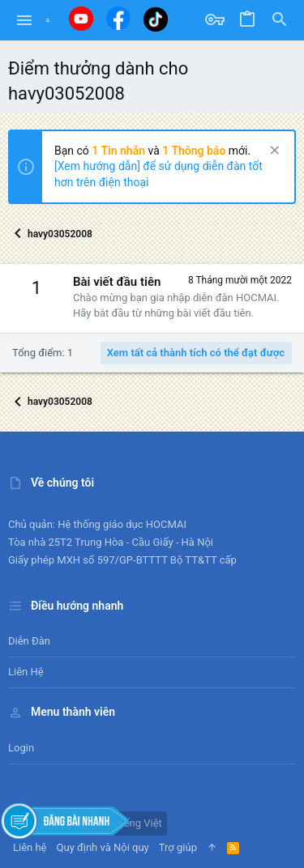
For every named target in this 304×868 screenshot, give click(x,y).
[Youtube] (81, 19)
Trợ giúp (178, 847)
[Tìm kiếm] (280, 20)
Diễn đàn (29, 641)
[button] (25, 20)
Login (21, 748)
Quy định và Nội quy (103, 847)
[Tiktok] (156, 19)
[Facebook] (118, 18)
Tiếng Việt (132, 823)
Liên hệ (26, 672)
